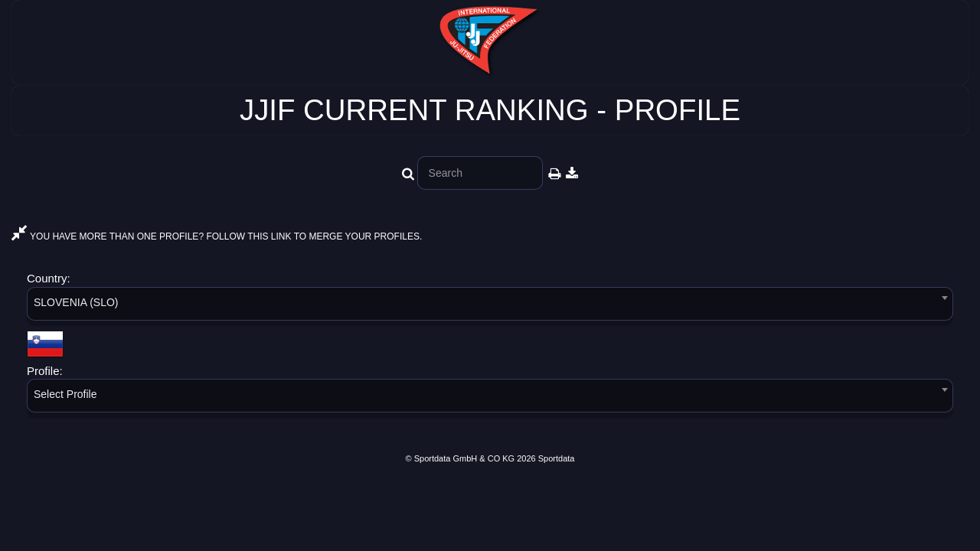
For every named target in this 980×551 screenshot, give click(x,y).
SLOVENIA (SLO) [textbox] (76, 302)
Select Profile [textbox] (65, 394)
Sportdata (557, 458)
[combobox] (490, 306)
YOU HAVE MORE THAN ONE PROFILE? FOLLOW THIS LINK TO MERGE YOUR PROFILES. (217, 236)
